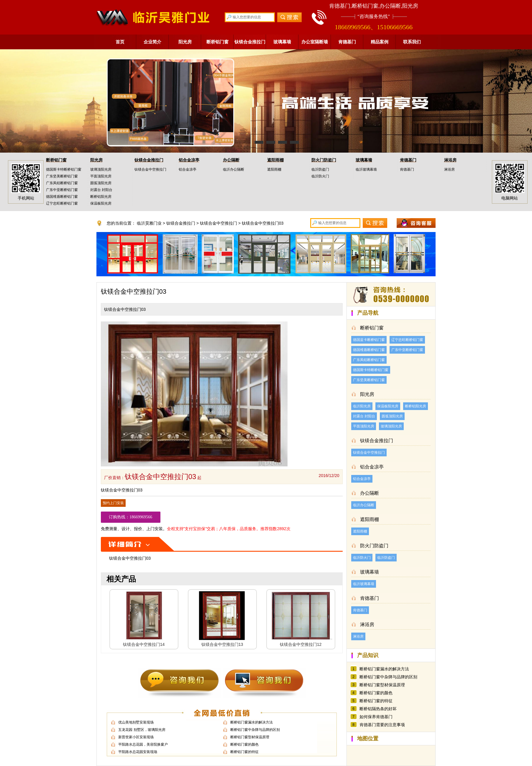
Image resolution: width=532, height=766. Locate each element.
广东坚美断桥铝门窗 (62, 176)
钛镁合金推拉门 (250, 42)
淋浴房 (450, 160)
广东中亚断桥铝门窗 (62, 190)
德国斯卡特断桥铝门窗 (64, 169)
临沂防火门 (320, 176)
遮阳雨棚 (275, 160)
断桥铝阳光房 (101, 197)
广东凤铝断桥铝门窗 (62, 183)
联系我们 (412, 42)
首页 (120, 42)
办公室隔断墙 (315, 42)
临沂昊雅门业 (149, 223)
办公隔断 (231, 160)
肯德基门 (347, 42)
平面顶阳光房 (101, 176)
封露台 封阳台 (101, 190)
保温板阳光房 (101, 203)
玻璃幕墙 (282, 42)
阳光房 (185, 42)
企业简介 (152, 42)
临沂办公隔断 (234, 169)
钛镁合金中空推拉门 (150, 169)
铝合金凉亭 (189, 160)
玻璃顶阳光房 (101, 169)
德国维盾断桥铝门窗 (62, 197)
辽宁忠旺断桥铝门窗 (62, 203)
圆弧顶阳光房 (101, 183)
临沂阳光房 (362, 406)
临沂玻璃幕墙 (366, 169)
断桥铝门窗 (217, 42)
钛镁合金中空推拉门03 (263, 223)
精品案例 (380, 42)
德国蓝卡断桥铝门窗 (369, 340)
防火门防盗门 (324, 160)
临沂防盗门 (320, 169)
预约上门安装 (113, 503)
